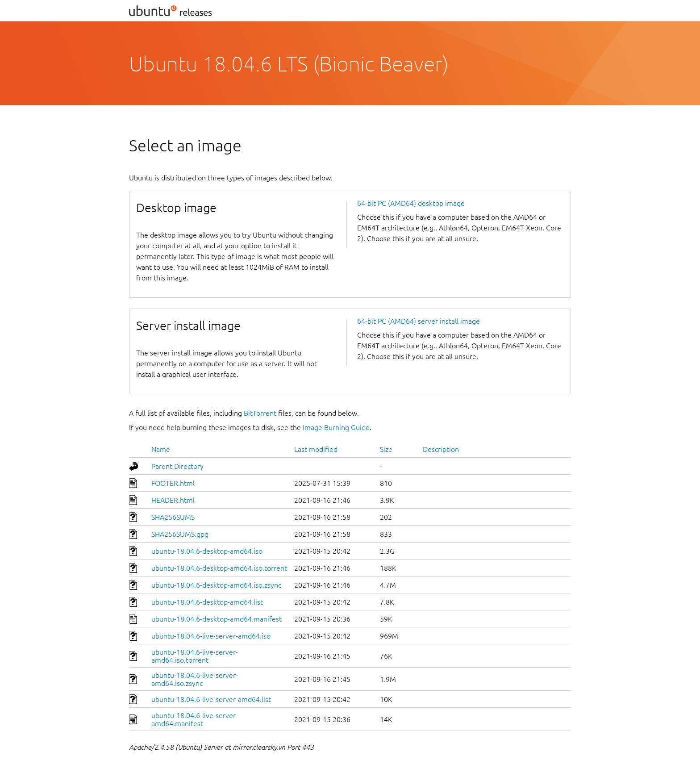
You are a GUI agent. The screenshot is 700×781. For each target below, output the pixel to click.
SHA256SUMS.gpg (180, 534)
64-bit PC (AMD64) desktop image (411, 203)
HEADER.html (173, 500)
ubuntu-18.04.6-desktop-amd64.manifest (217, 619)
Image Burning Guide (336, 427)
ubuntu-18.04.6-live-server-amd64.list (211, 699)
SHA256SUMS (173, 517)
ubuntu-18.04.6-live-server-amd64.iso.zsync (195, 679)
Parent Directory (177, 466)
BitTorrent (260, 413)
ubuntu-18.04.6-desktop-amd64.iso (207, 551)
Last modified (316, 449)
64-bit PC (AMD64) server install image (419, 321)
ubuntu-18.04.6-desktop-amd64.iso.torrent (219, 568)
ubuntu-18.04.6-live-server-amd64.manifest (195, 719)
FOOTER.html (173, 483)
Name (161, 449)
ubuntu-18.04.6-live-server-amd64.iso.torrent (195, 656)
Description (441, 449)
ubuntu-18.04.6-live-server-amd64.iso (211, 636)
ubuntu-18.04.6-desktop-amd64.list (207, 602)
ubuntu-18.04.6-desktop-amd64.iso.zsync (216, 585)
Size (386, 449)
